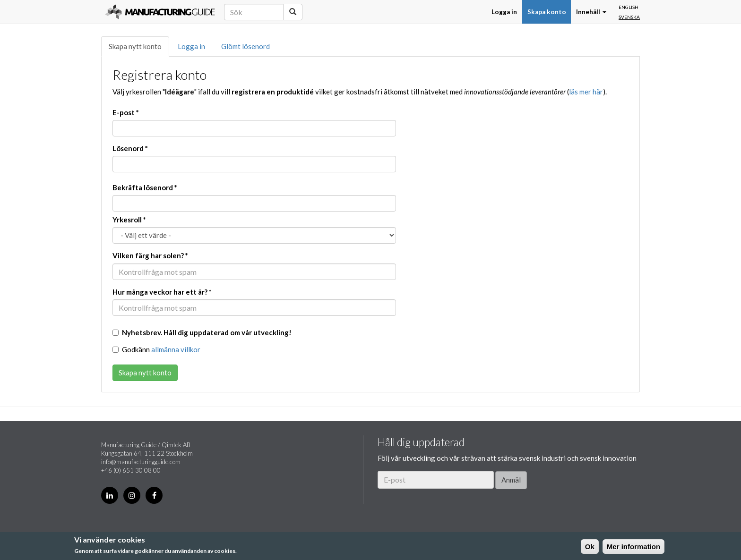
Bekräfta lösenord (145, 187)
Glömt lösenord (246, 46)
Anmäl (511, 480)
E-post (126, 112)
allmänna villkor (176, 349)
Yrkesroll (129, 220)
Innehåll (591, 12)
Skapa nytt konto (135, 46)
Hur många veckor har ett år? (162, 292)
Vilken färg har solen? (150, 255)
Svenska (629, 17)
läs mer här (586, 92)
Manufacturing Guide (160, 12)
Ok (590, 547)
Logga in (504, 12)
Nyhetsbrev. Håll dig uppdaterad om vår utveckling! (202, 332)
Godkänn (156, 349)
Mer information (633, 547)
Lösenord (130, 148)
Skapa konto (547, 12)
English (629, 7)
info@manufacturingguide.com (141, 462)
